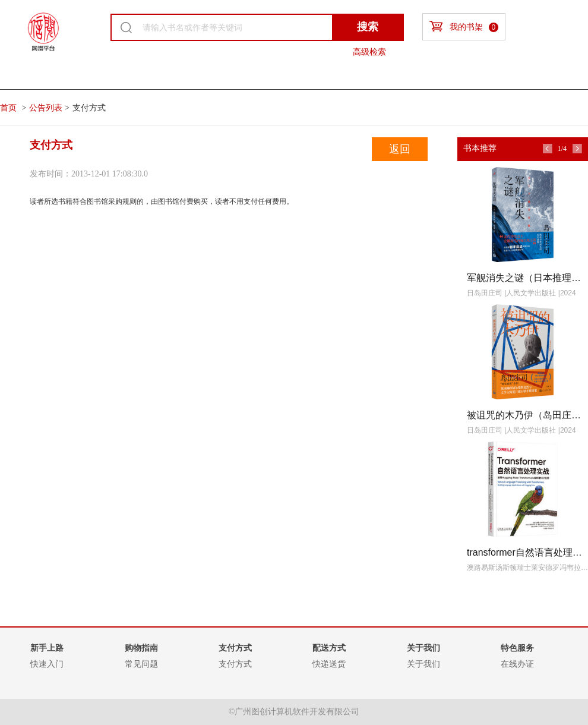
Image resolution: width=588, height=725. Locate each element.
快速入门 (47, 664)
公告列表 (46, 108)
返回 (400, 149)
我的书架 (464, 26)
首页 (8, 108)
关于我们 (423, 664)
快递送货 (329, 664)
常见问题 (141, 664)
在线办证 (517, 664)
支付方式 (235, 664)
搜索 (368, 27)
